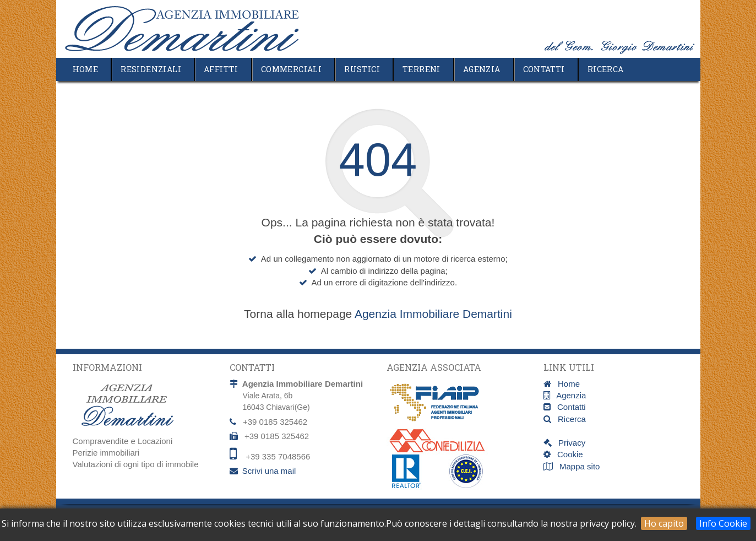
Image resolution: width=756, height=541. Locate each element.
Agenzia (482, 69)
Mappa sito (579, 466)
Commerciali (291, 69)
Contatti (544, 69)
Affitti (221, 69)
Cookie (567, 454)
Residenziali (151, 69)
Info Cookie (723, 523)
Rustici (362, 69)
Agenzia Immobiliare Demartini (433, 314)
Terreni (421, 69)
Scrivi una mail (269, 471)
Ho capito (664, 523)
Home (86, 69)
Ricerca (606, 69)
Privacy (569, 443)
